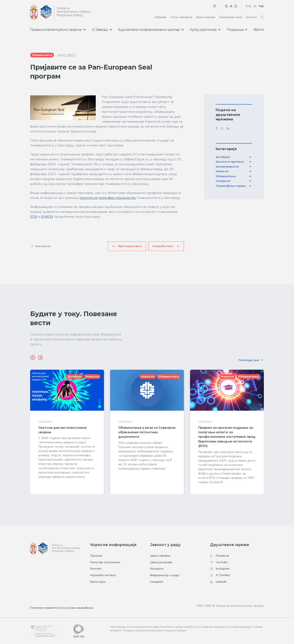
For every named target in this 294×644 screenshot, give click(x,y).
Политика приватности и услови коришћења (62, 608)
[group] (67, 432)
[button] (33, 358)
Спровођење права (231, 186)
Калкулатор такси (231, 17)
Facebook (220, 556)
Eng (248, 6)
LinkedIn (218, 582)
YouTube (219, 562)
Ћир (261, 6)
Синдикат (223, 181)
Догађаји (223, 157)
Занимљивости (227, 166)
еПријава (160, 17)
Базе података (206, 17)
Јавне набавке (160, 556)
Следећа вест (163, 246)
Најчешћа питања (103, 575)
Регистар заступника (105, 562)
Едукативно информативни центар (151, 30)
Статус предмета (181, 17)
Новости (222, 171)
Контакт (252, 17)
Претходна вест (130, 246)
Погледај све (249, 360)
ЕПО (34, 217)
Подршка (237, 30)
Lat (255, 6)
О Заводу (102, 30)
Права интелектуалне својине (58, 30)
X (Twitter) (220, 575)
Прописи (96, 556)
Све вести (43, 246)
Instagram (220, 569)
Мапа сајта (98, 582)
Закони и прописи (230, 162)
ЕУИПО (47, 217)
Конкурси (157, 569)
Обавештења (226, 176)
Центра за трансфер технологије (108, 198)
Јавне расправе (161, 562)
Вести (259, 30)
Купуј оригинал (205, 30)
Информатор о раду (165, 575)
